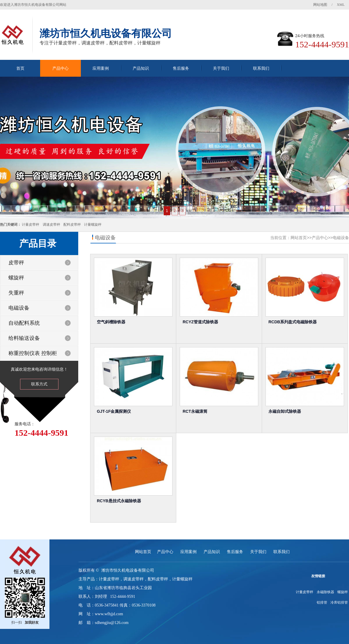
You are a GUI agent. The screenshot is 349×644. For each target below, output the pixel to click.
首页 (20, 68)
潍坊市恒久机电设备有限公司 (128, 570)
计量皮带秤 (31, 225)
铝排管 (322, 602)
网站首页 (299, 238)
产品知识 (141, 68)
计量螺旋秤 (93, 225)
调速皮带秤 (51, 225)
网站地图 (320, 5)
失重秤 (16, 293)
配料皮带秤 (72, 225)
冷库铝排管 (339, 602)
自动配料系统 (24, 323)
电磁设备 (19, 308)
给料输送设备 (24, 338)
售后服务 (181, 68)
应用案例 (101, 68)
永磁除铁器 (325, 592)
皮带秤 (16, 263)
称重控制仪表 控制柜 (33, 353)
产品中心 (60, 68)
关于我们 (221, 68)
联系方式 (39, 384)
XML (341, 5)
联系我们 (261, 68)
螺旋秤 (16, 278)
